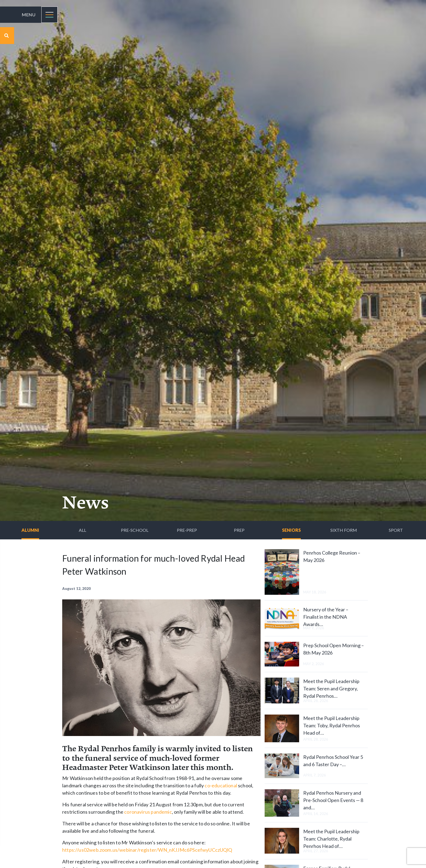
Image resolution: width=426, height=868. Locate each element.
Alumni (30, 530)
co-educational (221, 785)
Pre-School (135, 530)
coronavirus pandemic (148, 812)
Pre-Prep (187, 530)
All (82, 530)
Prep (239, 530)
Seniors (291, 530)
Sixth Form (344, 530)
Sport (396, 530)
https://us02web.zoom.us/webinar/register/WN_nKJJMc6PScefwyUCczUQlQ (147, 850)
